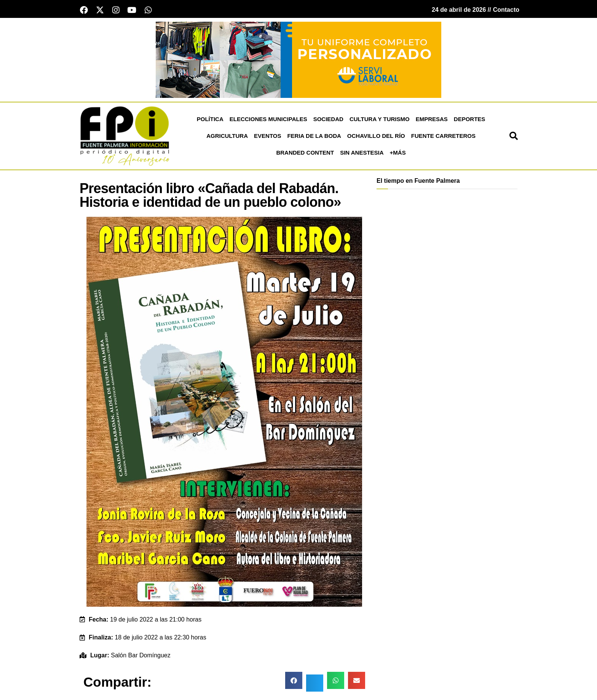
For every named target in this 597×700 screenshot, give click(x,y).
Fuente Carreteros (443, 137)
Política (210, 120)
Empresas (432, 120)
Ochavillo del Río (376, 137)
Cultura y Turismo (380, 120)
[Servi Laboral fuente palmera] (298, 60)
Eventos (267, 137)
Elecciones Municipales (268, 120)
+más (398, 153)
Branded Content (305, 153)
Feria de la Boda (314, 137)
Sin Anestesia (362, 153)
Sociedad (328, 120)
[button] (514, 137)
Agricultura (227, 137)
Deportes (470, 120)
